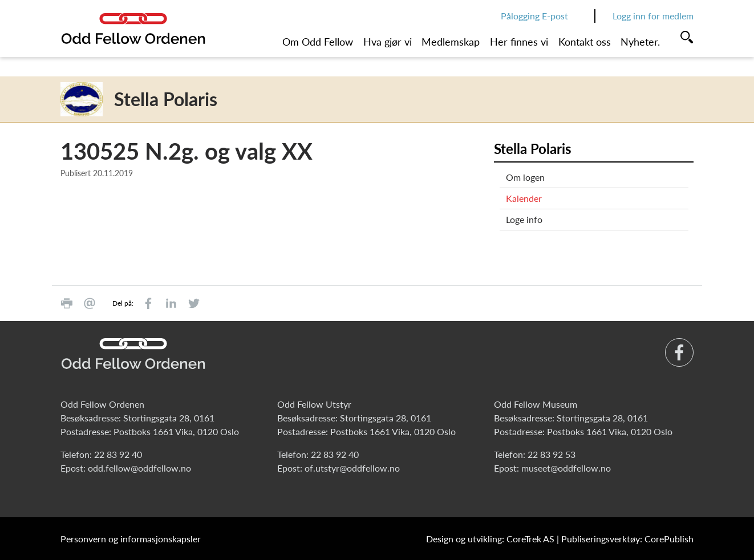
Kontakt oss (585, 42)
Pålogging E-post (534, 16)
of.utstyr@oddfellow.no (352, 468)
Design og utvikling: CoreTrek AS (490, 539)
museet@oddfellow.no (566, 468)
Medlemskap (451, 42)
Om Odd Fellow (318, 42)
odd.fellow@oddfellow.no (139, 468)
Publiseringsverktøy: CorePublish (627, 539)
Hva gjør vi (388, 42)
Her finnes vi (519, 42)
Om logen (525, 177)
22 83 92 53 (552, 454)
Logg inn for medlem (653, 16)
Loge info (524, 219)
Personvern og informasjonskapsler (131, 539)
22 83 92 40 (118, 454)
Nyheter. (640, 42)
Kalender (524, 198)
